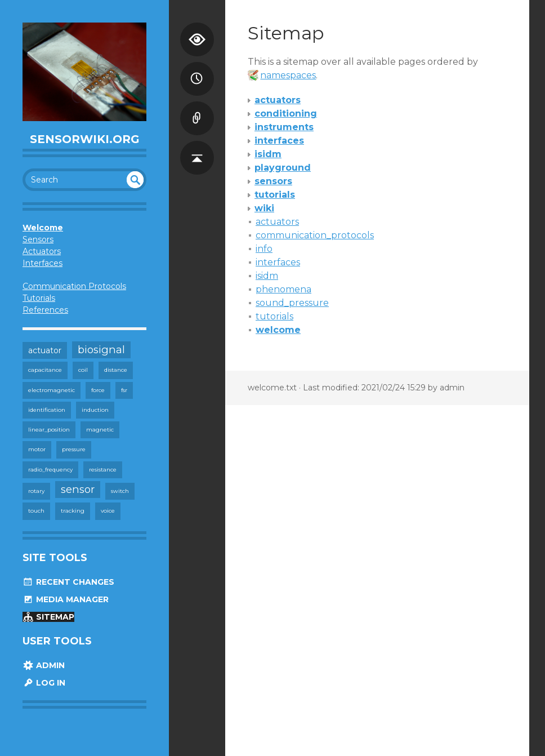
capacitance (45, 370)
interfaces (278, 262)
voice (108, 511)
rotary (36, 491)
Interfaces (43, 263)
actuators (277, 222)
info (264, 249)
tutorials (274, 316)
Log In (44, 683)
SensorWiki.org (85, 139)
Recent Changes (68, 582)
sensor (78, 489)
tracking (73, 511)
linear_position (49, 430)
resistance (103, 470)
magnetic (100, 430)
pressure (74, 449)
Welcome (43, 228)
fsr (124, 390)
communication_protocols (315, 235)
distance (116, 370)
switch (120, 491)
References (45, 310)
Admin (44, 665)
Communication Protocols (74, 286)
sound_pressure (292, 303)
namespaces (288, 75)
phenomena (283, 289)
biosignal (101, 350)
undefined (135, 180)
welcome (278, 330)
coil (83, 370)
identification (47, 410)
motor (37, 449)
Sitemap (48, 617)
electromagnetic (52, 390)
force (98, 390)
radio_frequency (50, 470)
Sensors (38, 239)
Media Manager (66, 599)
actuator (45, 350)
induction (95, 410)
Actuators (42, 251)
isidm (267, 276)
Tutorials (39, 298)
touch (36, 511)
